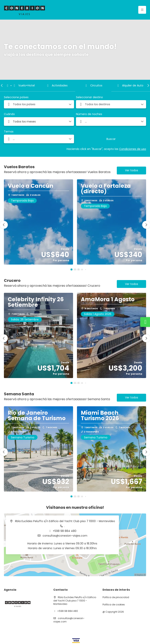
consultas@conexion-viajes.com (65, 536)
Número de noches (89, 114)
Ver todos (132, 170)
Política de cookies (114, 605)
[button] (2, 85)
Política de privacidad (116, 597)
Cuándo (9, 114)
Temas (9, 132)
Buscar (111, 139)
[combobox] (39, 104)
